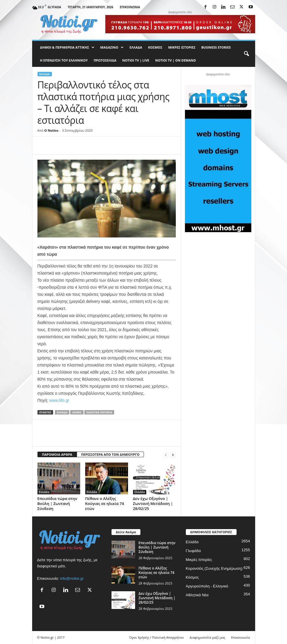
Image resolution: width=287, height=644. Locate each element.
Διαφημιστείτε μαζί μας (207, 637)
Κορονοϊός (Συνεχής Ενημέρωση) (214, 568)
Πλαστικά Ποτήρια (99, 412)
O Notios (51, 130)
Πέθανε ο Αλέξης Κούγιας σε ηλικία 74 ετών (105, 503)
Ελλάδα (136, 47)
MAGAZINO (112, 47)
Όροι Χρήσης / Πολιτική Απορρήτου (156, 637)
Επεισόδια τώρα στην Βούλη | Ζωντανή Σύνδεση (58, 503)
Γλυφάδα (193, 551)
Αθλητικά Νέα (197, 595)
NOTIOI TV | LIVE (136, 60)
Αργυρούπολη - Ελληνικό (207, 586)
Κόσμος (155, 47)
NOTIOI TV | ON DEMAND (176, 60)
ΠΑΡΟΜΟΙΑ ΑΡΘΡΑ (57, 454)
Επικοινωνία (130, 7)
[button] (246, 54)
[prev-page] (166, 455)
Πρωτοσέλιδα (105, 60)
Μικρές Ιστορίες (182, 47)
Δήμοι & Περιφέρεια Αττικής (67, 47)
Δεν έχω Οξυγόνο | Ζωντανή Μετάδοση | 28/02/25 (153, 503)
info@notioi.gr (72, 578)
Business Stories (216, 47)
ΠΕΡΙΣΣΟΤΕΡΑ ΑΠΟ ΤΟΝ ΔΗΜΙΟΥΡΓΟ (110, 454)
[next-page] (173, 455)
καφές (77, 412)
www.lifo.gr (59, 400)
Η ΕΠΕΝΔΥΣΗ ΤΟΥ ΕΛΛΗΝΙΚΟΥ (64, 60)
